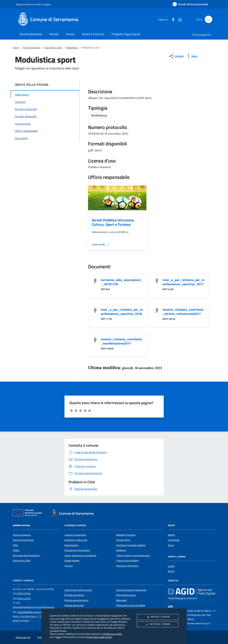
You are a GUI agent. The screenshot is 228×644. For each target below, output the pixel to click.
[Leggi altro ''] (101, 245)
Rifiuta (158, 617)
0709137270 (24, 598)
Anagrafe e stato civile (76, 540)
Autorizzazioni (72, 545)
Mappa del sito (23, 637)
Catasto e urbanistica (75, 535)
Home (16, 48)
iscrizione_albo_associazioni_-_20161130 (122, 282)
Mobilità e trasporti (126, 535)
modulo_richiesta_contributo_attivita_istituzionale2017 (183, 312)
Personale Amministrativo (26, 555)
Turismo (69, 566)
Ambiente (121, 550)
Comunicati (174, 540)
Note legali (121, 600)
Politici (16, 550)
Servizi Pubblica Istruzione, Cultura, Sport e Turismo (113, 222)
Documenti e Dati (53, 48)
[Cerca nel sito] (209, 19)
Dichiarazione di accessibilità (131, 605)
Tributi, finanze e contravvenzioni (133, 555)
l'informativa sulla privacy (99, 637)
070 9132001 (24, 593)
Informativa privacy (126, 595)
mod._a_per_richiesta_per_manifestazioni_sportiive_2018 (122, 312)
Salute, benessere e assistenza (80, 555)
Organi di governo (22, 535)
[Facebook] (172, 19)
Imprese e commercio (127, 566)
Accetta (158, 624)
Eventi (171, 571)
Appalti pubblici (72, 560)
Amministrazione (32, 48)
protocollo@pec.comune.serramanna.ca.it (39, 612)
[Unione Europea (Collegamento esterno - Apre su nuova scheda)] (28, 513)
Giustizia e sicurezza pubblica (131, 545)
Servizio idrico (123, 540)
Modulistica (72, 48)
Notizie (171, 535)
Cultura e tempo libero (127, 560)
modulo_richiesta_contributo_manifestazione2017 (121, 341)
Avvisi (171, 545)
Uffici (15, 545)
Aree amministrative (23, 540)
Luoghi (171, 566)
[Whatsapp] (179, 19)
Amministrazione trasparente (131, 590)
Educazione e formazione (77, 550)
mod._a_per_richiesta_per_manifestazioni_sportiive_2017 (183, 282)
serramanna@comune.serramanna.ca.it (33, 607)
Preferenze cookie (113, 634)
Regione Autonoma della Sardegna (33, 4)
